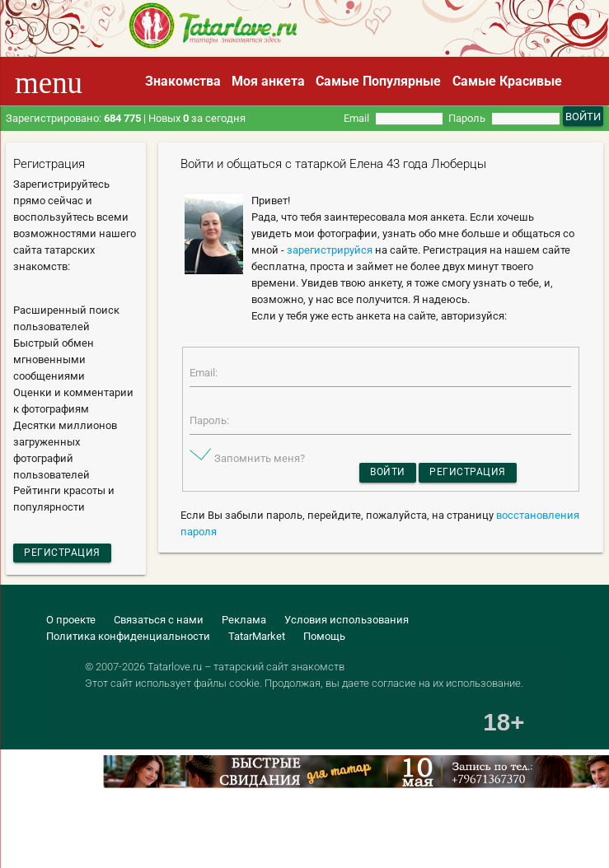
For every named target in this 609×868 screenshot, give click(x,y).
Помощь (324, 639)
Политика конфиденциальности (128, 639)
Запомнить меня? (260, 462)
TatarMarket (257, 639)
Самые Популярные (378, 81)
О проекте (71, 622)
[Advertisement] (193, 837)
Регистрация (65, 554)
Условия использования (347, 622)
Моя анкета (268, 81)
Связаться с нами (159, 622)
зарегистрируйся (330, 250)
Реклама (244, 622)
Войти (386, 477)
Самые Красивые (507, 81)
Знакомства (183, 81)
